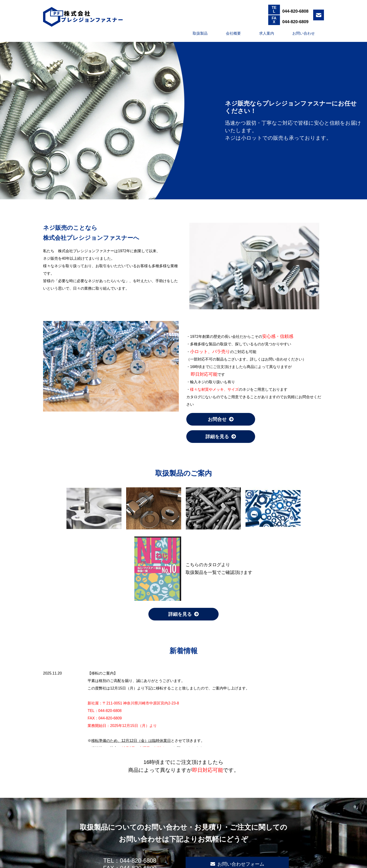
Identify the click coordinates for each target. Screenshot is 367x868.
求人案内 (267, 33)
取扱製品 (200, 33)
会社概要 (233, 33)
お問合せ (221, 419)
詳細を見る (221, 437)
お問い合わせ (304, 33)
